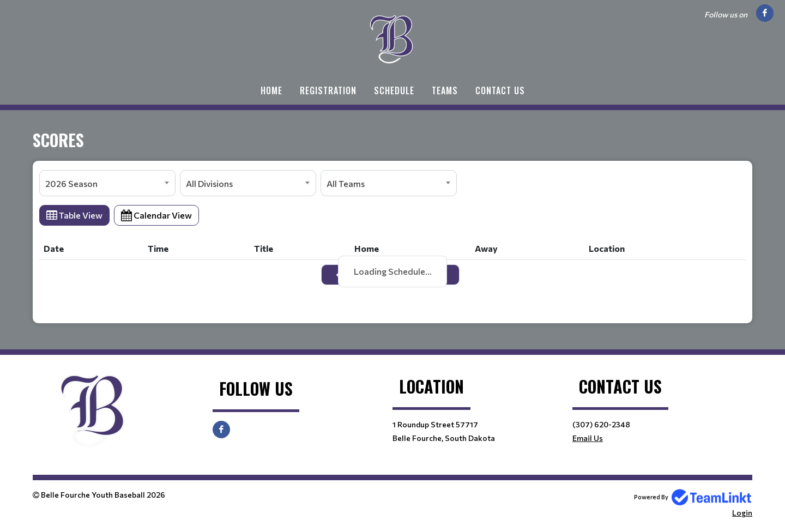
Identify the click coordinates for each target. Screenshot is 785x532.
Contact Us (500, 90)
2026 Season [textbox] (71, 183)
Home (271, 90)
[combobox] (107, 183)
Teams (445, 90)
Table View (74, 215)
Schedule (394, 90)
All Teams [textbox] (346, 183)
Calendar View (156, 215)
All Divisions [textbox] (209, 183)
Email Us (588, 438)
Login (742, 513)
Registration (328, 90)
